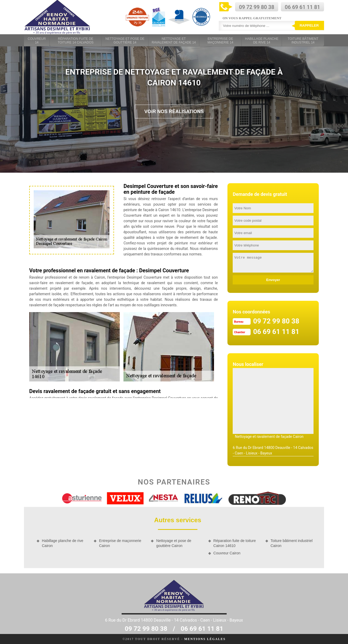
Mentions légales (205, 639)
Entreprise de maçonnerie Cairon (120, 543)
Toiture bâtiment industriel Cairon (292, 543)
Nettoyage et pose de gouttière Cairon (174, 543)
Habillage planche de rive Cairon (63, 543)
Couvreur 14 (37, 41)
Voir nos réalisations (174, 112)
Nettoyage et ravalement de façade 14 (174, 41)
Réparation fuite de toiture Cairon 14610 (235, 543)
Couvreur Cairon (227, 553)
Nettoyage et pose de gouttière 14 (125, 41)
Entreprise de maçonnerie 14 (220, 41)
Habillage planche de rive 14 (262, 41)
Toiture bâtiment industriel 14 (303, 41)
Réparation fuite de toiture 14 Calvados (76, 41)
